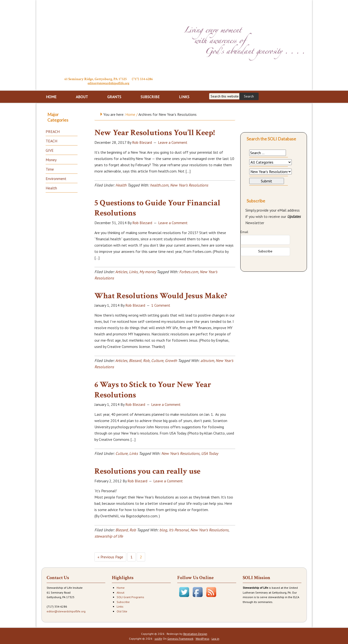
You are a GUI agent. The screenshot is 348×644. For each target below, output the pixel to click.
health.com (159, 185)
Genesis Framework (180, 638)
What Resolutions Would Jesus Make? (161, 295)
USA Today (210, 453)
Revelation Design (195, 633)
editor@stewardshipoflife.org (109, 83)
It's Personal (179, 529)
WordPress (202, 638)
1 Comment (161, 305)
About (121, 592)
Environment (56, 178)
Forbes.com (189, 271)
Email (244, 231)
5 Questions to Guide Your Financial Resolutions (157, 208)
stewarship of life (109, 536)
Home (121, 587)
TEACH (51, 140)
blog (163, 529)
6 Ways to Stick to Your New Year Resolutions (153, 389)
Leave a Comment (173, 142)
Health (121, 185)
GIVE (50, 150)
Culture (157, 360)
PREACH (53, 131)
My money (148, 271)
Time (50, 169)
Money (51, 159)
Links (133, 271)
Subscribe (123, 601)
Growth (171, 360)
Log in (215, 638)
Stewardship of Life (109, 38)
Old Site (122, 611)
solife (158, 638)
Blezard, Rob (139, 360)
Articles (121, 271)
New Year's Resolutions (189, 185)
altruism (207, 360)
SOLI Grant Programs (130, 597)
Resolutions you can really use (147, 471)
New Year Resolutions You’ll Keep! (155, 132)
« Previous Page (110, 556)
